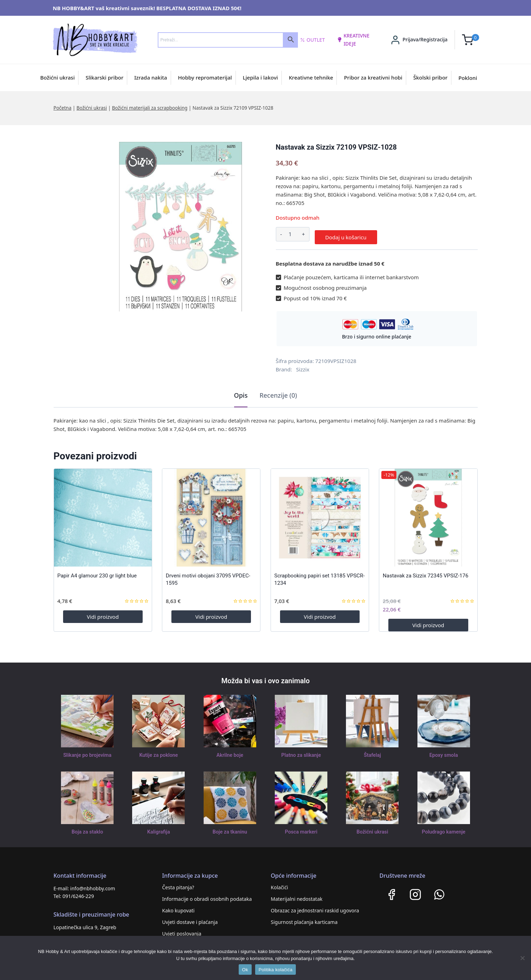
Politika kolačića (276, 970)
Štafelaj (372, 753)
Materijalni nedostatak (297, 896)
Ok (245, 970)
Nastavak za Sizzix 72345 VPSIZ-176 (426, 573)
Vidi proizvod (103, 614)
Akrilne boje (230, 753)
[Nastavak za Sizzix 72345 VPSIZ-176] (428, 515)
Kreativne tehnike (311, 77)
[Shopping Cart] (471, 40)
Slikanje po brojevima (87, 753)
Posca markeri (301, 829)
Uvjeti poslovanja (182, 931)
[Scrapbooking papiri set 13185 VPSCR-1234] (320, 515)
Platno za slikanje (301, 753)
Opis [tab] (241, 392)
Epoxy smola (444, 753)
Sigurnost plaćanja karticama (304, 919)
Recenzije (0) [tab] (278, 392)
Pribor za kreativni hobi (373, 77)
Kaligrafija (159, 829)
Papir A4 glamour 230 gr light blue (97, 573)
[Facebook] (392, 892)
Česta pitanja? (178, 885)
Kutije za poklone (159, 753)
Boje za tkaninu (230, 829)
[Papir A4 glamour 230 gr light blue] (103, 515)
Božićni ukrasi (58, 77)
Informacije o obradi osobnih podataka (207, 896)
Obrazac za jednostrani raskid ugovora (315, 908)
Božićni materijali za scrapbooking (150, 108)
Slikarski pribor (104, 77)
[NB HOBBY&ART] (95, 40)
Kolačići (280, 885)
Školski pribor (430, 77)
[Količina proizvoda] (290, 234)
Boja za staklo (87, 829)
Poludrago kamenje (444, 829)
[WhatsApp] (439, 892)
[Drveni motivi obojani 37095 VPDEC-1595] (211, 515)
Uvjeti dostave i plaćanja (190, 919)
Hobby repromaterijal (205, 77)
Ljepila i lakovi (260, 77)
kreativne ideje (353, 39)
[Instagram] (415, 892)
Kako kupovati (179, 908)
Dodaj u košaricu (346, 234)
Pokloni (468, 78)
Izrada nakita (151, 77)
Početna (63, 108)
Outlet (312, 40)
